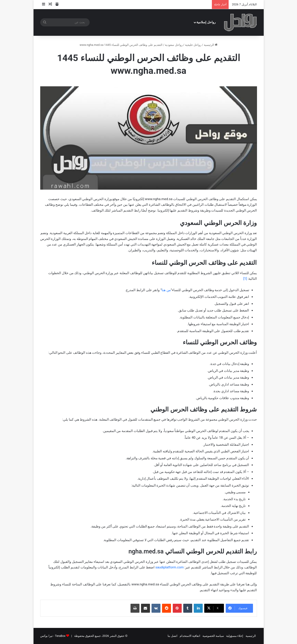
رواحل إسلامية (206, 22)
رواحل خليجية (193, 45)
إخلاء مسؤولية (235, 636)
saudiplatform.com (170, 567)
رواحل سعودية (174, 45)
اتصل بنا (173, 636)
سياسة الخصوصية (213, 636)
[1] (245, 279)
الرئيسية (211, 45)
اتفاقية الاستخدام (190, 636)
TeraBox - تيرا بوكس (53, 636)
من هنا (166, 290)
